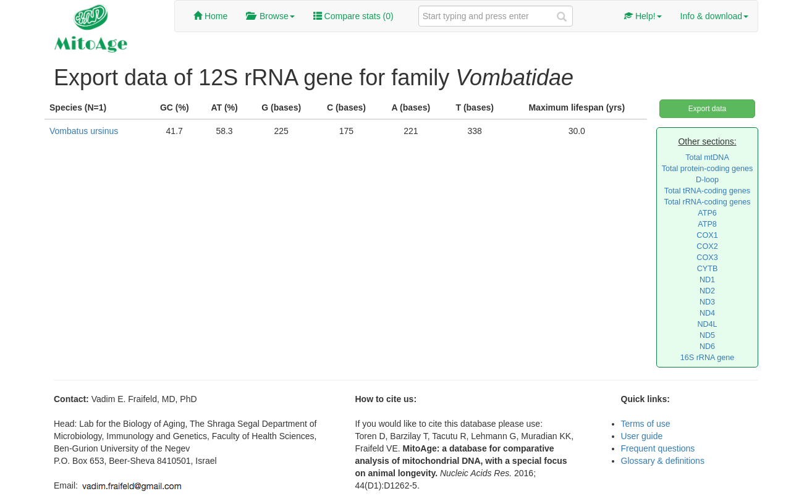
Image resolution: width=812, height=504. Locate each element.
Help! (643, 16)
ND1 (707, 280)
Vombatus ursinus (84, 131)
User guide (642, 436)
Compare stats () (353, 16)
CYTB (708, 269)
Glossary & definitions (663, 461)
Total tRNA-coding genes (707, 191)
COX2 (707, 246)
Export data (707, 109)
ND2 (707, 291)
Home (210, 16)
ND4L (707, 324)
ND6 (707, 346)
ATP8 (707, 224)
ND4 (707, 313)
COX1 (707, 235)
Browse (270, 16)
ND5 (707, 335)
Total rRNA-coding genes (707, 202)
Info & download (714, 16)
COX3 (707, 258)
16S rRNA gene (708, 358)
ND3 (707, 302)
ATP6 (707, 213)
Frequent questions (658, 448)
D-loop (707, 180)
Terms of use (646, 424)
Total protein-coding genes (708, 169)
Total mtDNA (707, 157)
